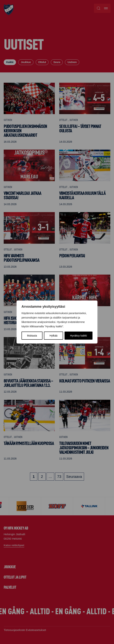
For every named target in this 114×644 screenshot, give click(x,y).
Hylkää (54, 336)
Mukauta (32, 336)
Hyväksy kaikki (79, 336)
